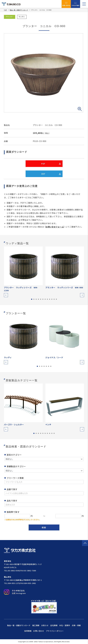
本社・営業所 (65, 625)
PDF (51, 164)
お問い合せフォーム (55, 227)
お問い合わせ (66, 4)
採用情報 (28, 631)
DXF (51, 174)
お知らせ (45, 625)
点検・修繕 (76, 625)
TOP (5, 10)
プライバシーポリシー (55, 631)
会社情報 (54, 625)
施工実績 (36, 625)
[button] (6, 295)
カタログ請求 (76, 4)
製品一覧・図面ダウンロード (19, 10)
